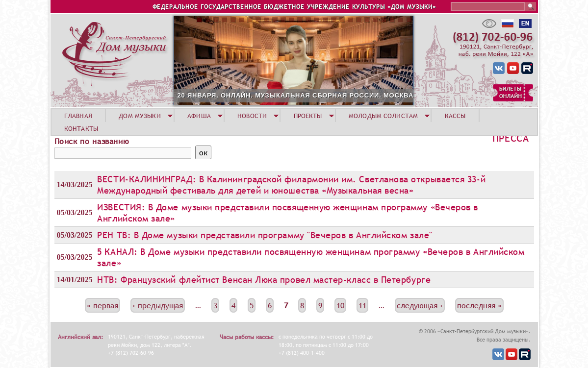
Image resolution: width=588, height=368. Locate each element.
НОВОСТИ (252, 116)
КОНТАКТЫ (81, 128)
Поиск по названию (92, 141)
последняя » (479, 305)
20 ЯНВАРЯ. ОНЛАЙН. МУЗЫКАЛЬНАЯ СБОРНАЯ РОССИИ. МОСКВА (296, 95)
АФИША (199, 116)
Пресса (511, 138)
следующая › (420, 305)
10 (340, 305)
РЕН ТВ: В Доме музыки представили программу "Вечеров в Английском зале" (265, 235)
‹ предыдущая (158, 305)
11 (362, 305)
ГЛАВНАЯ (78, 116)
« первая (102, 305)
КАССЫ (455, 116)
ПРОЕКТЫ (308, 116)
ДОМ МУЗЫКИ (140, 116)
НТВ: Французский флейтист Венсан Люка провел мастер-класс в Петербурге (264, 280)
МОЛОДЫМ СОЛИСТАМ (383, 116)
